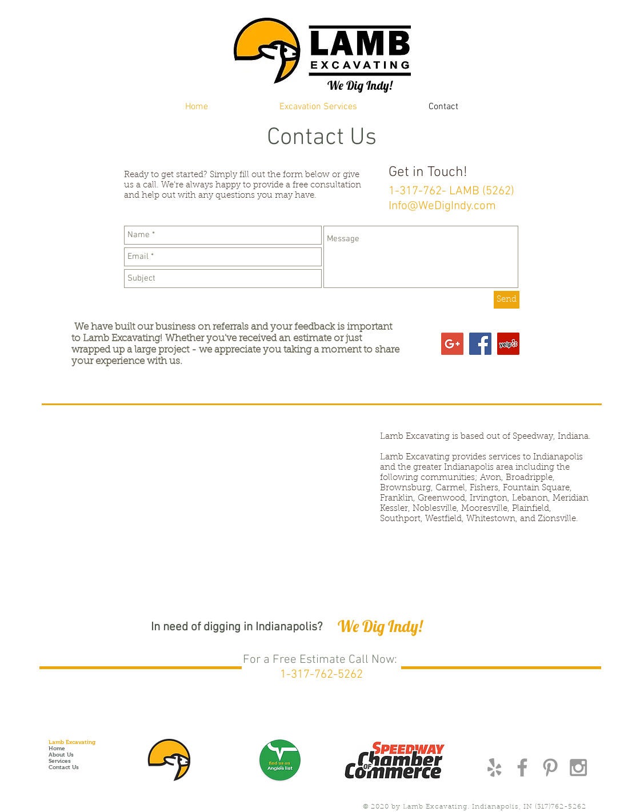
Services (60, 761)
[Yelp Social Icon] (508, 344)
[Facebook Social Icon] (480, 344)
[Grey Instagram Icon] (578, 767)
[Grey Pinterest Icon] (550, 767)
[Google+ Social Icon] (452, 344)
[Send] (507, 300)
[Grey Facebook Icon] (522, 767)
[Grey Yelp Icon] (494, 767)
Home (57, 748)
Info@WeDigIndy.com (442, 206)
